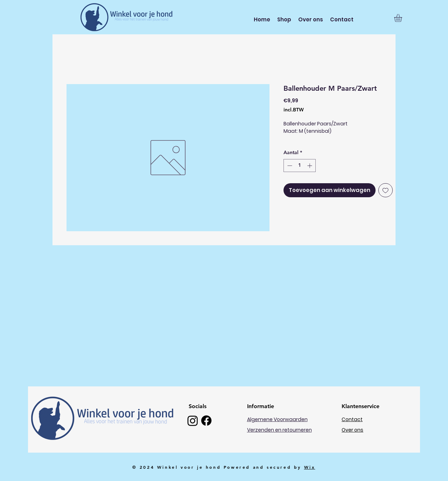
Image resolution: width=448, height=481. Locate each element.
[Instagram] (193, 421)
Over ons (352, 430)
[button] (403, 18)
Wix (310, 467)
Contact (352, 419)
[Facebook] (206, 421)
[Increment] (310, 166)
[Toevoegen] (386, 190)
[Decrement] (289, 166)
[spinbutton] (300, 166)
